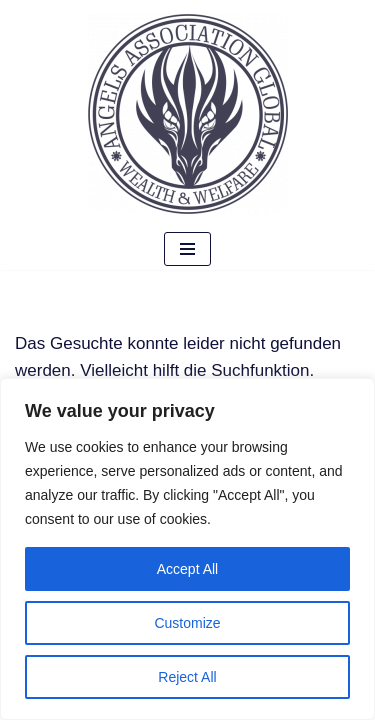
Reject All (187, 677)
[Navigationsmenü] (187, 249)
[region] (187, 549)
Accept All (187, 569)
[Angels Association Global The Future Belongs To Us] (188, 114)
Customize (187, 623)
